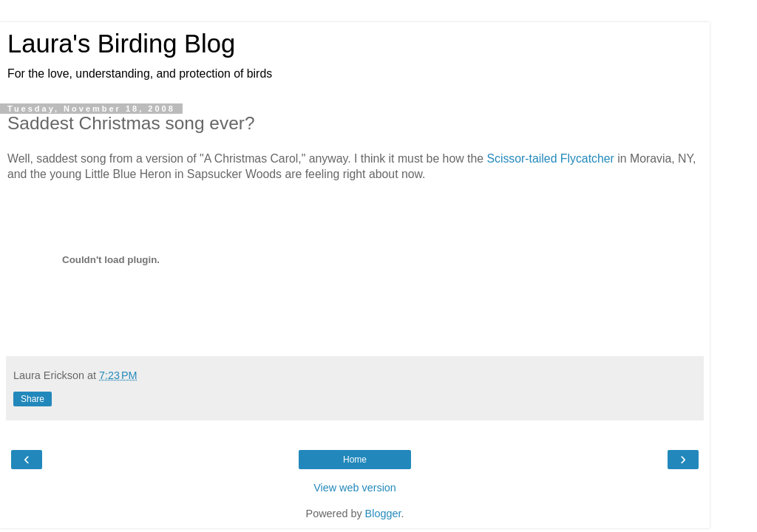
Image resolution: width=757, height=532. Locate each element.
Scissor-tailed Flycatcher (550, 158)
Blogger (383, 514)
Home (355, 460)
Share (33, 399)
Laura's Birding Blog (121, 44)
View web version (355, 488)
